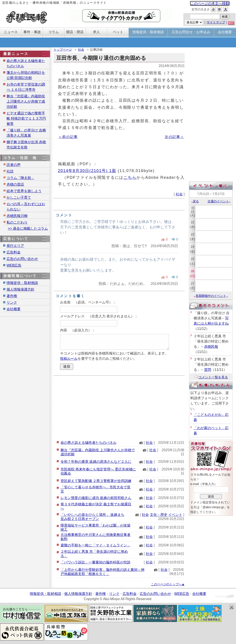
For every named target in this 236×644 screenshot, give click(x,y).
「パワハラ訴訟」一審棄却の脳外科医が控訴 (95, 562)
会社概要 (14, 309)
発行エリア (15, 246)
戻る (195, 201)
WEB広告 (14, 265)
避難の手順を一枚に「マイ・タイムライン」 (95, 545)
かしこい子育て (19, 197)
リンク (12, 302)
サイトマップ (216, 22)
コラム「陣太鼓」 (21, 178)
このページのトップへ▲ (168, 584)
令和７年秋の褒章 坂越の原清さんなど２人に (96, 462)
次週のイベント (219, 201)
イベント (175, 515)
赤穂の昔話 (15, 184)
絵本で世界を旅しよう (24, 191)
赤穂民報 (211, 347)
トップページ (63, 50)
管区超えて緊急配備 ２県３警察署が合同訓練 (96, 481)
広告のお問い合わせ (22, 259)
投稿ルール (69, 359)
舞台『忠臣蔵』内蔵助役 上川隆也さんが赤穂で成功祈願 (26, 101)
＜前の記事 (68, 137)
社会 (81, 50)
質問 (208, 370)
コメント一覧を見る (211, 377)
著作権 (12, 296)
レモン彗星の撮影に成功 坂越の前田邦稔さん (96, 498)
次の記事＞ (174, 137)
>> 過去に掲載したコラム (28, 228)
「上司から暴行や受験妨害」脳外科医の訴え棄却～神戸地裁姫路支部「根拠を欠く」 (102, 572)
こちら (130, 177)
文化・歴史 (159, 515)
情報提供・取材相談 (22, 283)
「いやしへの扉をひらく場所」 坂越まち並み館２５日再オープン (92, 517)
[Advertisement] (119, 407)
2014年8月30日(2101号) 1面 (87, 171)
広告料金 (14, 252)
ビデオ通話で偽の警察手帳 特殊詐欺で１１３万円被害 (26, 118)
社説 (10, 171)
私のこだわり (17, 222)
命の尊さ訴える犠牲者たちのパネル (88, 443)
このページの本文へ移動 (210, 3)
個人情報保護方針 (21, 289)
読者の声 (14, 165)
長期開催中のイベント (211, 296)
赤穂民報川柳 (17, 216)
